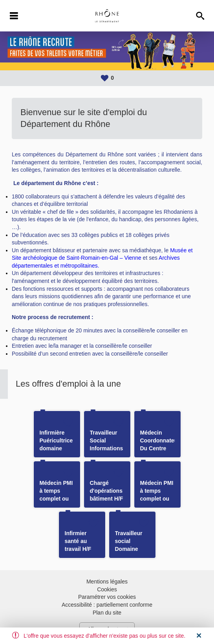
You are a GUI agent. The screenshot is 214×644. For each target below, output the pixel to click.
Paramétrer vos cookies (107, 597)
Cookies (107, 589)
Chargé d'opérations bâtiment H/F (107, 491)
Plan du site (107, 613)
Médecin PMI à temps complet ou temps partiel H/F (57, 499)
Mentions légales (107, 582)
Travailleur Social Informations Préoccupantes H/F (110, 448)
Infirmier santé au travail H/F (78, 541)
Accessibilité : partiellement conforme (107, 605)
